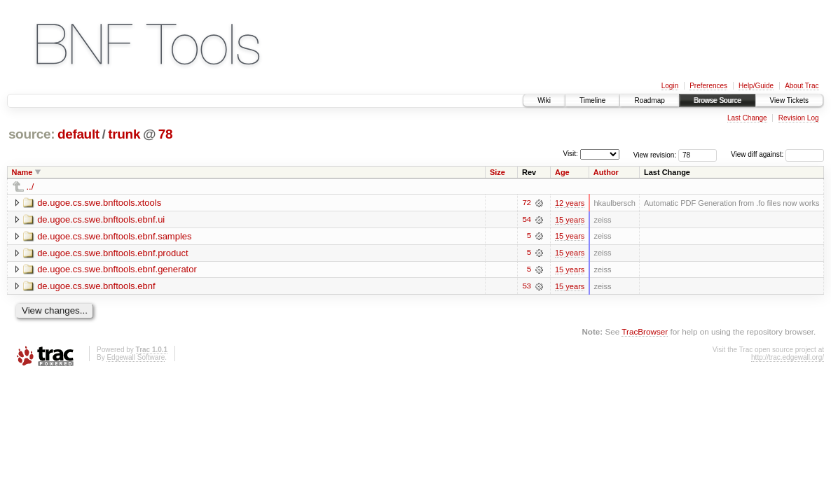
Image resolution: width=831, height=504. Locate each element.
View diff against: (777, 154)
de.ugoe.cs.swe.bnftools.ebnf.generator (117, 270)
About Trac (802, 86)
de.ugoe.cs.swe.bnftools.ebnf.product (112, 253)
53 (526, 287)
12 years (570, 203)
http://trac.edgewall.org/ (788, 358)
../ (30, 187)
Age (562, 172)
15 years (570, 220)
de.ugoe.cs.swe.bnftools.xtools (99, 203)
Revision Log (799, 118)
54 (526, 220)
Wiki (544, 100)
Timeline (592, 100)
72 (526, 203)
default (78, 134)
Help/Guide (756, 86)
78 (165, 134)
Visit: (570, 154)
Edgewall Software (136, 358)
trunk (124, 134)
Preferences (708, 86)
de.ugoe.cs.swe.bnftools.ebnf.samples (114, 236)
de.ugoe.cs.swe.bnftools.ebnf (96, 287)
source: (32, 134)
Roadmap (649, 100)
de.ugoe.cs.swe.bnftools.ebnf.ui (101, 219)
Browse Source (717, 100)
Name (22, 172)
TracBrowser (645, 332)
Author (606, 172)
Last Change (747, 118)
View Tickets (789, 100)
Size (497, 172)
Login (670, 86)
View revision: (655, 154)
